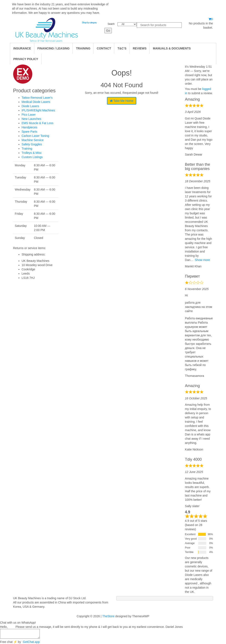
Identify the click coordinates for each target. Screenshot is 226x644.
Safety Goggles (32, 144)
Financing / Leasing (54, 48)
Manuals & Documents (172, 48)
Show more (203, 260)
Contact (104, 48)
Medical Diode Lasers (36, 102)
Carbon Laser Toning (36, 136)
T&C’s (122, 48)
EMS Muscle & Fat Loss (38, 123)
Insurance (22, 48)
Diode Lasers (31, 106)
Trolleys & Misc (32, 153)
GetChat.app (31, 642)
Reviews (140, 48)
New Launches (32, 119)
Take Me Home (122, 101)
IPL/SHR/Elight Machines (38, 110)
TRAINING (83, 48)
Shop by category (89, 22)
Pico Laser (29, 115)
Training (27, 149)
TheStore (108, 616)
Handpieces (30, 127)
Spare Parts (30, 132)
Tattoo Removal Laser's (37, 98)
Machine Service (33, 140)
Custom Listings (32, 157)
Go (108, 31)
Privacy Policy (26, 59)
